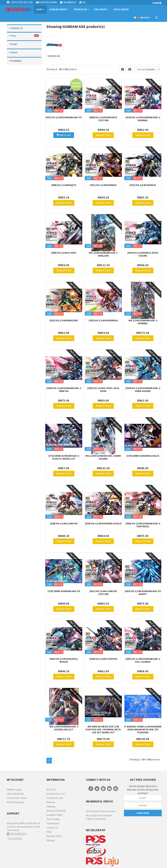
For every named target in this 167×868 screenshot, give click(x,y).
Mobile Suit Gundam (24, 148)
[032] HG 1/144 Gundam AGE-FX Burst (143, 577)
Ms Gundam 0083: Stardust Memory (22, 179)
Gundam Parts (24, 45)
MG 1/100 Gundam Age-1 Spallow (103, 250)
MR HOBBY (18, 447)
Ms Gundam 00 (21, 166)
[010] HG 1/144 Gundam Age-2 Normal (143, 119)
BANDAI (16, 411)
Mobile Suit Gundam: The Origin (23, 161)
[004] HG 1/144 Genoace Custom (103, 119)
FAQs (49, 809)
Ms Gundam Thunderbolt (19, 201)
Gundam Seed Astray (25, 101)
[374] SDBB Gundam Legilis (143, 444)
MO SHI (16, 451)
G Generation (21, 72)
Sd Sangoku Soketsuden (19, 270)
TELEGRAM (14, 816)
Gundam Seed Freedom (20, 107)
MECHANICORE (20, 437)
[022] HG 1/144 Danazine (64, 313)
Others (24, 295)
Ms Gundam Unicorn (24, 206)
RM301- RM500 (20, 331)
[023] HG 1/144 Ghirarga (103, 313)
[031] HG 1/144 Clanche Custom (103, 577)
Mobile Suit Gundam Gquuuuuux (23, 154)
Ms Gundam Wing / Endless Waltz (22, 212)
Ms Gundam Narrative (25, 188)
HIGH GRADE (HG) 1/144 (21, 397)
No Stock (17, 477)
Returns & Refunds (56, 788)
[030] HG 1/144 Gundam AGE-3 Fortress (143, 511)
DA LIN (15, 416)
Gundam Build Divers (25, 79)
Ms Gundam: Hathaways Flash (25, 219)
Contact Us (52, 805)
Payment (51, 779)
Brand (14, 403)
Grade (14, 346)
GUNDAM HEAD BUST (20, 373)
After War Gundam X (24, 61)
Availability (16, 460)
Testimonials (53, 801)
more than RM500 (21, 336)
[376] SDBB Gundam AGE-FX (64, 575)
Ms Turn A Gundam (24, 232)
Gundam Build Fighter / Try (25, 85)
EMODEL (16, 420)
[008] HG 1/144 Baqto (64, 183)
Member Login (14, 767)
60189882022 (17, 811)
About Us (51, 767)
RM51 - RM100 (19, 317)
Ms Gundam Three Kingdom (22, 194)
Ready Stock (19, 468)
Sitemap (51, 818)
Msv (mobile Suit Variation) (21, 252)
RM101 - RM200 (20, 322)
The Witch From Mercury (21, 277)
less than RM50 (20, 313)
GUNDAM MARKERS (17, 426)
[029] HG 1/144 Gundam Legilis (103, 510)
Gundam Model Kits (24, 54)
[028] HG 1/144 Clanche (64, 510)
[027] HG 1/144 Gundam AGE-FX (64, 117)
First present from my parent (101, 788)
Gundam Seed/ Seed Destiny (23, 121)
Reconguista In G (23, 257)
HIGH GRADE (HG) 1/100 (21, 389)
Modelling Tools (24, 38)
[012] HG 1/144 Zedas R (143, 183)
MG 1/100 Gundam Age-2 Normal (143, 315)
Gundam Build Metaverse (20, 92)
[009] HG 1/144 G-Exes (64, 248)
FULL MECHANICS (21, 366)
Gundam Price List (56, 771)
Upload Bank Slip (15, 771)
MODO (15, 442)
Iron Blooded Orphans (20, 132)
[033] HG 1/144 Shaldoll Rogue (64, 642)
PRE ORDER (101, 9)
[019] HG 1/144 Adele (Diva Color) (143, 250)
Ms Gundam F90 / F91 (25, 184)
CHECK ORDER (121, 9)
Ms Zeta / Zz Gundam (25, 239)
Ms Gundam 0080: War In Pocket (25, 172)
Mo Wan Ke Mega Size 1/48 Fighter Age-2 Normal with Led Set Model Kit (103, 709)
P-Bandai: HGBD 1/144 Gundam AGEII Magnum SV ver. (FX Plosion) (143, 709)
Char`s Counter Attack (21, 66)
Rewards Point (54, 813)
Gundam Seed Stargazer (20, 114)
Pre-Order (18, 473)
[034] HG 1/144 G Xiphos (103, 640)
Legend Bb (20, 137)
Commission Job (55, 775)
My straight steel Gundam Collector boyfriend (99, 794)
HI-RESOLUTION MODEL (21, 381)
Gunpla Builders (22, 126)
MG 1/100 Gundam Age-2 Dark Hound (103, 446)
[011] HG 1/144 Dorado (103, 183)
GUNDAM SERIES (59, 9)
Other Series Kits (24, 287)
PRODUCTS (17, 28)
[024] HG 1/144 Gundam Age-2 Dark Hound (143, 380)
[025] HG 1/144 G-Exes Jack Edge (103, 380)
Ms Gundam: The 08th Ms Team (24, 226)
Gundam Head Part (24, 97)
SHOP (40, 9)
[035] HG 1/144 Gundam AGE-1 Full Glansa (143, 642)
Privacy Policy (94, 861)
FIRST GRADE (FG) (19, 360)
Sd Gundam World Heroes (22, 263)
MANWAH (17, 433)
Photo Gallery (53, 796)
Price (14, 305)
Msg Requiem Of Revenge (21, 244)
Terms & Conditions (76, 861)
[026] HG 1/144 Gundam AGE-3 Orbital (64, 380)
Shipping (51, 784)
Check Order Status (17, 775)
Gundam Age (21, 75)
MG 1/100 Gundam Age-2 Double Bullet (64, 707)
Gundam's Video (55, 792)
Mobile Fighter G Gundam (21, 143)
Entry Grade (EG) (21, 354)
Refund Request (15, 779)
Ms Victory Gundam (24, 235)
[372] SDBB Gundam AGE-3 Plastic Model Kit (64, 446)
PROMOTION (81, 9)
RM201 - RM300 (20, 327)
